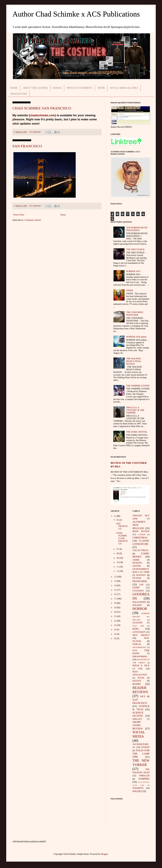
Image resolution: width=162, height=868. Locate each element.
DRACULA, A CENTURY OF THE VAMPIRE (135, 410)
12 (118, 571)
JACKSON (137, 623)
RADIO (137, 684)
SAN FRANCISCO (27, 146)
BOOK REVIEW (141, 531)
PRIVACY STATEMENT (80, 88)
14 (115, 585)
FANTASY (141, 575)
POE (141, 669)
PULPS (141, 678)
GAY (142, 585)
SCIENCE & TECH (141, 708)
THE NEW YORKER (141, 763)
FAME (147, 572)
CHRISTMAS (140, 538)
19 (115, 608)
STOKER (145, 747)
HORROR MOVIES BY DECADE (141, 617)
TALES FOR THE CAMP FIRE (141, 754)
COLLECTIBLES (141, 550)
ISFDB (101, 88)
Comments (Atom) (33, 220)
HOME (14, 88)
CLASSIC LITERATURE (141, 542)
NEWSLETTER (19, 94)
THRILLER (144, 776)
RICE (143, 696)
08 (118, 553)
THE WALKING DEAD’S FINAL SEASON (134, 361)
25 (115, 634)
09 (118, 558)
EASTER (137, 566)
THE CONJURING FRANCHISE (135, 314)
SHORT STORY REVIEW (138, 725)
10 (118, 562)
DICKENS (137, 563)
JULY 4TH (138, 626)
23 (115, 625)
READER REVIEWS (140, 690)
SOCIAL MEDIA (139, 734)
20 (115, 612)
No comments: (35, 132)
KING (136, 629)
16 (115, 594)
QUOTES (137, 681)
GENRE (136, 588)
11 (115, 516)
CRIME (136, 560)
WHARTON (138, 788)
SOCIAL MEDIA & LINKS (124, 88)
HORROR (140, 609)
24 (115, 630)
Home (63, 215)
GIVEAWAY (138, 591)
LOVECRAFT (139, 632)
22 (115, 621)
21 (115, 616)
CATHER (142, 535)
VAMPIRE (144, 779)
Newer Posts (19, 215)
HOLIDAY (137, 605)
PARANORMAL (140, 657)
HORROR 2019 (133, 271)
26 (115, 638)
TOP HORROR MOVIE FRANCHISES (137, 229)
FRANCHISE (140, 581)
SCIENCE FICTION (138, 714)
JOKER (130, 291)
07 (118, 549)
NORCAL (137, 644)
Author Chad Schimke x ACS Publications (76, 14)
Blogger (104, 854)
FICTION (137, 578)
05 (118, 520)
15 (115, 590)
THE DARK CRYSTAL (137, 432)
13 (115, 581)
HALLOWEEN (139, 602)
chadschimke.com (42, 115)
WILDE (137, 791)
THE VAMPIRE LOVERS (138, 386)
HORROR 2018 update (136, 337)
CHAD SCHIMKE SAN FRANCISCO (42, 108)
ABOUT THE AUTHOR (35, 88)
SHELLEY (137, 719)
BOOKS (57, 88)
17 (115, 599)
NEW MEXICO (141, 635)
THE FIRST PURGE (135, 250)
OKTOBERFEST (139, 647)
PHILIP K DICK (141, 666)
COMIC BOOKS (141, 555)
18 (115, 603)
